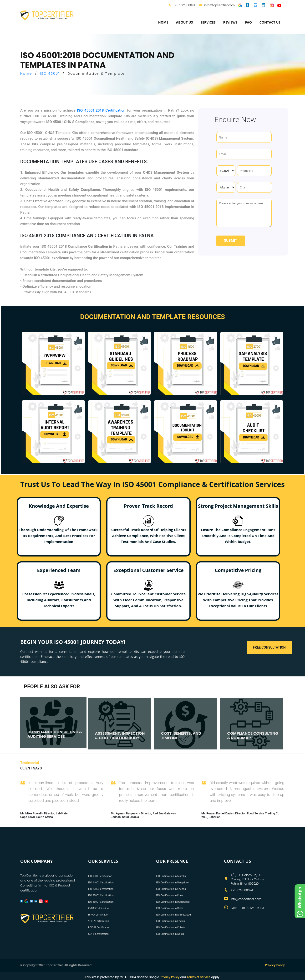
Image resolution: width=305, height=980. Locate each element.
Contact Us (270, 22)
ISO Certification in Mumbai (171, 876)
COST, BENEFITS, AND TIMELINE (181, 736)
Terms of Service (199, 977)
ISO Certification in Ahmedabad (173, 915)
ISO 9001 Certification (100, 876)
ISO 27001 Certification (101, 895)
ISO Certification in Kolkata (171, 927)
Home (163, 22)
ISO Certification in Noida (170, 934)
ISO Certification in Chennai (171, 889)
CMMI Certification (98, 908)
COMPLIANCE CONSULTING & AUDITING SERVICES (55, 734)
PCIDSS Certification (99, 927)
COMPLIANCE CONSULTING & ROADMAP (253, 736)
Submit (231, 241)
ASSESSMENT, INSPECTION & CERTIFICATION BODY (120, 736)
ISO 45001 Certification (101, 902)
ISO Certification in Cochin (170, 921)
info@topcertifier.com (217, 5)
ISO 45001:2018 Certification (101, 110)
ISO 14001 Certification (101, 882)
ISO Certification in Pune (170, 895)
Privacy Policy (275, 965)
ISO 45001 (50, 74)
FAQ (248, 22)
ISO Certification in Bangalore (172, 882)
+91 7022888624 (184, 5)
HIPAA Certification (99, 915)
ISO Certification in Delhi (170, 908)
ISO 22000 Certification (101, 889)
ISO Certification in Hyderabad (173, 902)
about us (185, 22)
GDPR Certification (98, 934)
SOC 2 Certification (99, 921)
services (208, 22)
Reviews (230, 22)
